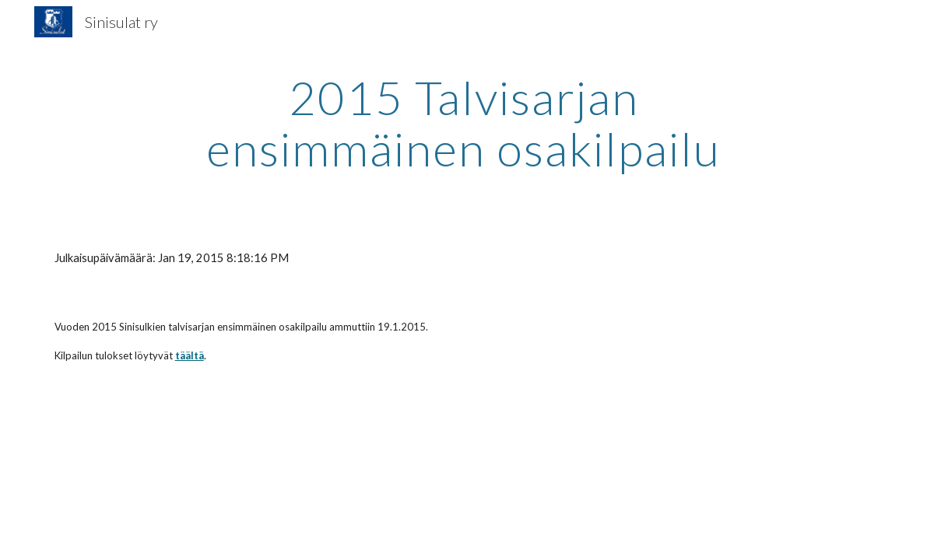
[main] (464, 123)
